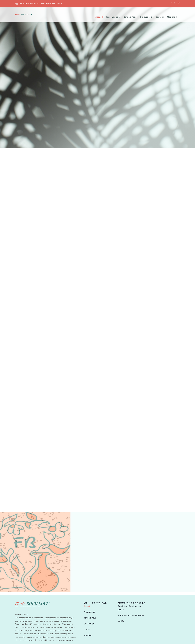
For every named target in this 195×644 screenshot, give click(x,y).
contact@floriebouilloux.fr (51, 4)
